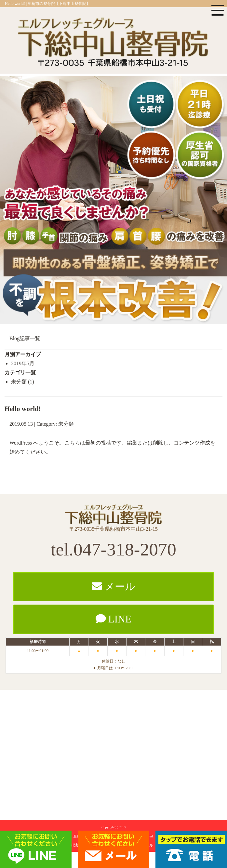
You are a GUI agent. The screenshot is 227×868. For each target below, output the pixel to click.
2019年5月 (23, 363)
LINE (113, 619)
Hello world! (23, 409)
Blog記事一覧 (25, 338)
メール (113, 587)
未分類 (19, 382)
